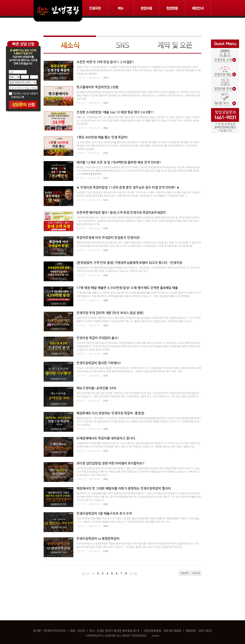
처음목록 (184, 573)
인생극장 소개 (225, 55)
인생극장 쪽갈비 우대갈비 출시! (98, 338)
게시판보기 (225, 96)
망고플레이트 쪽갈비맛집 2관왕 (98, 87)
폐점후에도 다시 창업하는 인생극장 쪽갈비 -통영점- (111, 413)
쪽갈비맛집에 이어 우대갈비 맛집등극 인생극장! (108, 238)
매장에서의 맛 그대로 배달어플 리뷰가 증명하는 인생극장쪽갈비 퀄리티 (124, 488)
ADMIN (156, 636)
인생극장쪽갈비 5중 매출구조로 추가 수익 (104, 514)
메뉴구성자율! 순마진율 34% (97, 388)
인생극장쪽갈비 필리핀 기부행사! (99, 363)
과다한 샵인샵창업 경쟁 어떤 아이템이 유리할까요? (110, 463)
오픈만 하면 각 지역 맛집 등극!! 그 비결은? (105, 62)
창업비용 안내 (225, 82)
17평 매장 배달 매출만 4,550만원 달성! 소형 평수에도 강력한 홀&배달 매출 (127, 288)
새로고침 (196, 573)
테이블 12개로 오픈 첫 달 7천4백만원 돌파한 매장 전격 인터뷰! (119, 162)
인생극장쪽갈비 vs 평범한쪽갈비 (98, 539)
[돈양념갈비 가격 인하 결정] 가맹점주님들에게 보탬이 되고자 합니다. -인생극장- (130, 263)
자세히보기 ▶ (18, 97)
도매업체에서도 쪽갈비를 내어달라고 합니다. (106, 438)
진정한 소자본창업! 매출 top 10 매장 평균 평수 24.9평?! (115, 112)
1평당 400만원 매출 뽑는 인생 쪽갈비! (102, 137)
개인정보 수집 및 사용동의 (23, 93)
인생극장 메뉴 (225, 69)
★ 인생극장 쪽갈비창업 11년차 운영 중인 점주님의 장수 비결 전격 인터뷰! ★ (128, 188)
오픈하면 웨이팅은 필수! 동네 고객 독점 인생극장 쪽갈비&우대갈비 (121, 213)
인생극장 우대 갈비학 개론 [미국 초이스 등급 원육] (110, 313)
